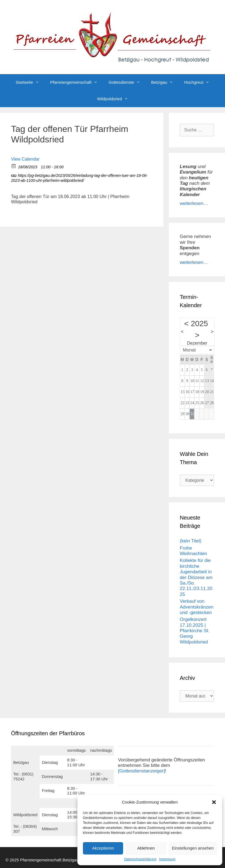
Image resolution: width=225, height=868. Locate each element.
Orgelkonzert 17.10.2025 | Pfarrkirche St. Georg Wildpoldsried (195, 631)
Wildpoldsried (115, 99)
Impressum (167, 859)
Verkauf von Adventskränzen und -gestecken (197, 607)
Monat (189, 350)
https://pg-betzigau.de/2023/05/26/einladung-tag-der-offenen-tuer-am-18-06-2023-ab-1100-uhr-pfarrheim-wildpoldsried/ (79, 177)
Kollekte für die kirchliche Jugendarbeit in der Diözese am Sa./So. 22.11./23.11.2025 (196, 577)
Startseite (30, 82)
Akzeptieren (103, 848)
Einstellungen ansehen (193, 848)
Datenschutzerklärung (140, 859)
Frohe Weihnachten (193, 551)
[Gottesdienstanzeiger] (142, 771)
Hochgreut (200, 82)
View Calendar (25, 159)
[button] (214, 802)
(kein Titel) (191, 541)
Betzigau (165, 82)
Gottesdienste (127, 82)
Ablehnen (146, 848)
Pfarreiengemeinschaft (77, 82)
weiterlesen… (194, 203)
